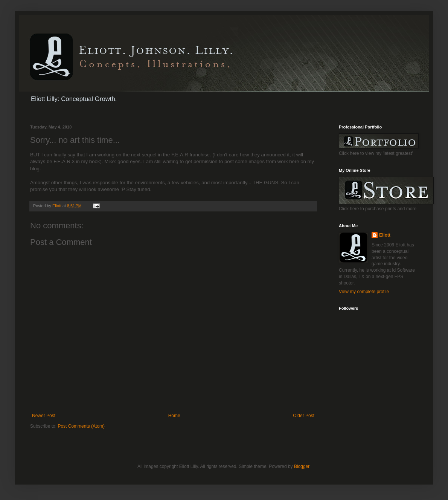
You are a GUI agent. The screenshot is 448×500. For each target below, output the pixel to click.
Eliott (385, 235)
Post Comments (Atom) (81, 426)
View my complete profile (364, 292)
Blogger (302, 466)
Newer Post (44, 416)
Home (174, 416)
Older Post (304, 416)
